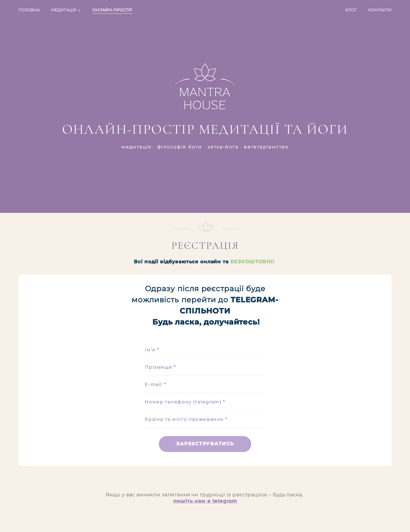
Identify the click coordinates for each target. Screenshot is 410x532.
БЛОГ (351, 10)
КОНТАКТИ (380, 10)
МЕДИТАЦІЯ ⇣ (66, 10)
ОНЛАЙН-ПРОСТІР (112, 10)
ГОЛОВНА (29, 10)
